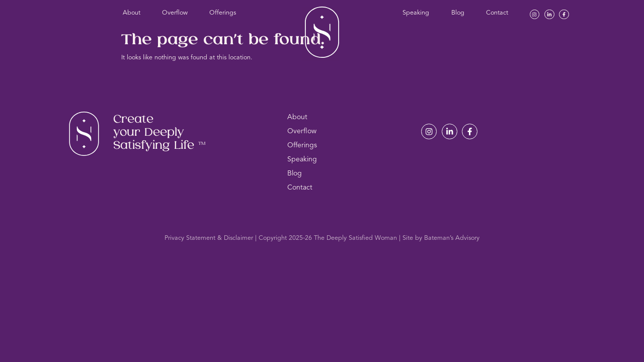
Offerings (223, 13)
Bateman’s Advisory (452, 238)
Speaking (416, 13)
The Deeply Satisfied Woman (355, 238)
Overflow (175, 13)
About (132, 13)
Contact (497, 13)
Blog (458, 13)
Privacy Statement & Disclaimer (209, 238)
